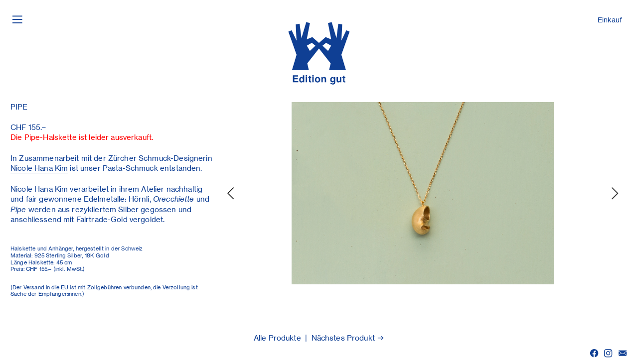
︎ (608, 354)
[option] (423, 193)
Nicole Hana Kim (39, 168)
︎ (594, 354)
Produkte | (289, 338)
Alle (260, 338)
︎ (623, 354)
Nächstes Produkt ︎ (348, 338)
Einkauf (610, 20)
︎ (17, 19)
